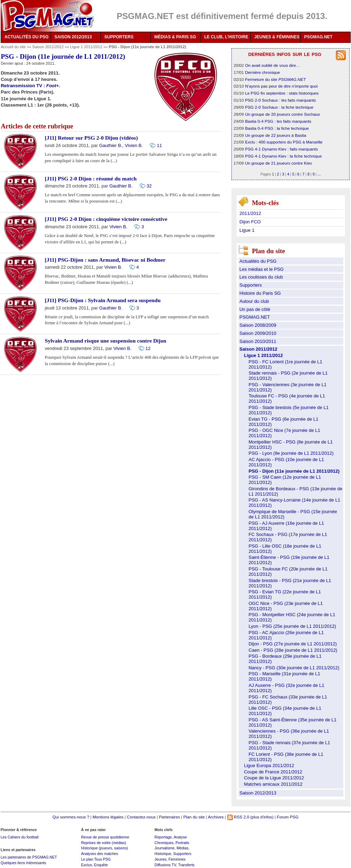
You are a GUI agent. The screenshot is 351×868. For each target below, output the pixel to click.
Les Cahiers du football (20, 837)
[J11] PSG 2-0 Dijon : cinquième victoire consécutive (106, 219)
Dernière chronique (263, 72)
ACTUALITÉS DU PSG (27, 37)
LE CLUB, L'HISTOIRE (226, 37)
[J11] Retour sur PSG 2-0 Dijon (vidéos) (91, 138)
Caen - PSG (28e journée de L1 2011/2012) (293, 650)
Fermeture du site (276, 79)
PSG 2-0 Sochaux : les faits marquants (280, 100)
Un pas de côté (255, 309)
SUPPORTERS (119, 37)
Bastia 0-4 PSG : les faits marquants (278, 121)
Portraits (182, 843)
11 (159, 145)
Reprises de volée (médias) (103, 843)
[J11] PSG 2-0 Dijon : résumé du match (91, 178)
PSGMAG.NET (318, 37)
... (319, 174)
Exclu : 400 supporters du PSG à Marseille (284, 142)
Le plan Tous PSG (96, 859)
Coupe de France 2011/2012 (273, 772)
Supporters (251, 285)
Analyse (180, 837)
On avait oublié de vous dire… (273, 65)
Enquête (101, 865)
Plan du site (194, 817)
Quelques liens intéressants (23, 863)
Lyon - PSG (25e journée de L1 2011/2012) (292, 626)
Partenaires (170, 817)
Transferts (186, 865)
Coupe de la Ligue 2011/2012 (274, 778)
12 (148, 348)
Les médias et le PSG (262, 269)
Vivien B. (134, 145)
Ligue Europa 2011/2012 (269, 765)
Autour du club (254, 301)
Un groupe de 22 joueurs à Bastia (276, 135)
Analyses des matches (99, 854)
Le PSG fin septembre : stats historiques (282, 93)
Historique (163, 854)
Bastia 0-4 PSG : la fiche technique (277, 128)
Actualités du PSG (258, 261)
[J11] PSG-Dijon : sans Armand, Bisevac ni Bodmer (105, 260)
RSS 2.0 (238, 817)
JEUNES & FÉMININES (277, 37)
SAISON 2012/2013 (73, 37)
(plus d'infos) (262, 817)
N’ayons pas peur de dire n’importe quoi (282, 86)
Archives (216, 817)
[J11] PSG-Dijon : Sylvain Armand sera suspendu (103, 300)
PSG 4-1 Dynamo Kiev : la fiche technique (283, 156)
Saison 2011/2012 (49, 47)
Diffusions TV (165, 865)
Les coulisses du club (261, 277)
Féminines (177, 859)
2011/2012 (250, 213)
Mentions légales (108, 817)
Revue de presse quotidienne (105, 837)
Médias (183, 848)
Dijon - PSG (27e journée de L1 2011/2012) (293, 644)
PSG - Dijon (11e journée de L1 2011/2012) (294, 471)
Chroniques (164, 843)
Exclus (86, 865)
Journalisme (164, 848)
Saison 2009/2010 (258, 333)
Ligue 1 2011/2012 (87, 47)
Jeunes (160, 859)
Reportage (163, 837)
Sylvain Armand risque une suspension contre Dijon (105, 341)
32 (149, 186)
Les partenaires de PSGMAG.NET (29, 857)
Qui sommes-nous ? (71, 817)
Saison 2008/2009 (258, 325)
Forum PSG (288, 817)
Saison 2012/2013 (258, 793)
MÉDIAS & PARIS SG (175, 37)
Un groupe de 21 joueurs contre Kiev (279, 163)
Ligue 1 (247, 230)
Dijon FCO (250, 222)
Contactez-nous (141, 817)
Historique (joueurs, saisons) (104, 848)
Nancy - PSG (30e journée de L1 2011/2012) (294, 668)
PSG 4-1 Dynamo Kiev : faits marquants (282, 149)
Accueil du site (13, 47)
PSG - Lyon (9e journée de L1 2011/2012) (291, 453)
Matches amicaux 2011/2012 (273, 784)
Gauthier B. (111, 145)
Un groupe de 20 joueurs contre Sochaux (283, 114)
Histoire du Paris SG (260, 293)
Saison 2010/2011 (258, 341)
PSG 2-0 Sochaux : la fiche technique (279, 107)
